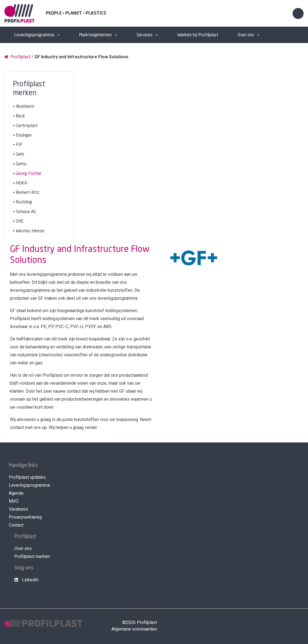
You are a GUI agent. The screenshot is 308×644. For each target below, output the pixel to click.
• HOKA (20, 183)
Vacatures (18, 509)
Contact (16, 525)
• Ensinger (22, 135)
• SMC (18, 221)
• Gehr (19, 154)
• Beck (19, 116)
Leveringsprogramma (34, 35)
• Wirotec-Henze (29, 231)
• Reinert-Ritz (26, 193)
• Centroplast (25, 126)
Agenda (16, 493)
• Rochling (22, 202)
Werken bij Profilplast (198, 35)
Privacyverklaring (25, 517)
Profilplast (17, 57)
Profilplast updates (27, 477)
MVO (14, 501)
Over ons (246, 35)
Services (145, 35)
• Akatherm (24, 107)
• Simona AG (24, 212)
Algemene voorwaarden (134, 629)
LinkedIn (26, 580)
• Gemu (20, 164)
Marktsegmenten (95, 35)
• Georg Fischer (27, 174)
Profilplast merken (32, 556)
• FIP (18, 145)
